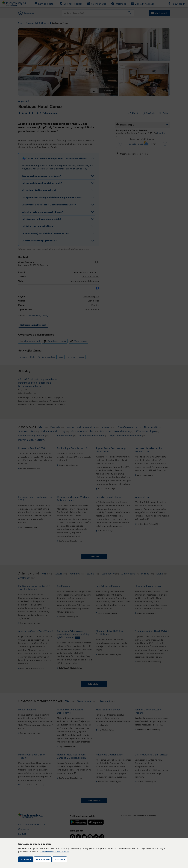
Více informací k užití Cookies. (55, 852)
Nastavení (60, 859)
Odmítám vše (43, 859)
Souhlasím (26, 859)
